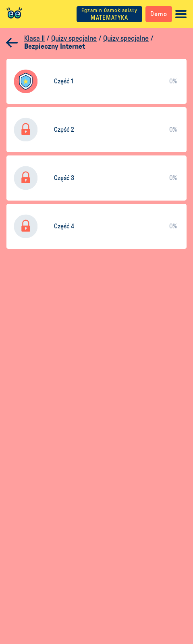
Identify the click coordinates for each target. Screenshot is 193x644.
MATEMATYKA (109, 14)
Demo (159, 14)
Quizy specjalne (74, 38)
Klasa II (34, 38)
